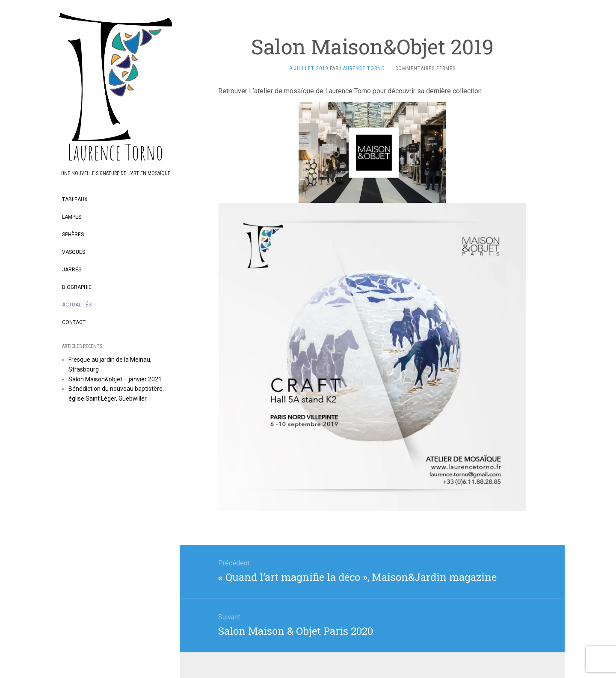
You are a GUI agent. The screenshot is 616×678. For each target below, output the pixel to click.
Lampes (72, 217)
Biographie (77, 287)
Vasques (74, 252)
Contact (74, 322)
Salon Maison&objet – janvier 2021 (115, 379)
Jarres (72, 270)
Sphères (73, 235)
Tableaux (75, 199)
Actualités (77, 305)
